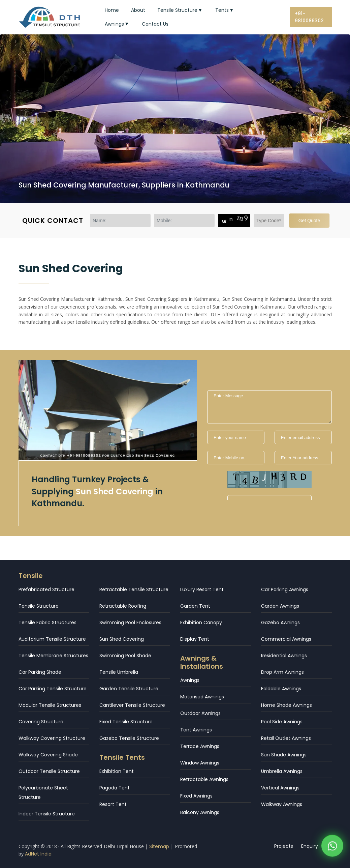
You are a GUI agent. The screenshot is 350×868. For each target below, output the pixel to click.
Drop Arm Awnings (282, 672)
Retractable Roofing (123, 606)
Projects (284, 846)
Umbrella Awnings (282, 771)
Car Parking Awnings (285, 589)
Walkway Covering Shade (48, 755)
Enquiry (310, 846)
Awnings (117, 24)
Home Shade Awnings (287, 705)
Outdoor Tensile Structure (49, 771)
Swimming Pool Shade (125, 656)
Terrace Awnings (200, 746)
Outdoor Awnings (200, 713)
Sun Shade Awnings (284, 755)
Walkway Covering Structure (52, 738)
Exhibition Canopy (201, 623)
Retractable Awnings (204, 779)
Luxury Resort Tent (202, 589)
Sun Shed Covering (122, 639)
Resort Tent (113, 804)
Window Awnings (200, 763)
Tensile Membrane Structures (53, 656)
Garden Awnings (280, 606)
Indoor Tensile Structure (47, 814)
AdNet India (38, 854)
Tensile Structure (180, 10)
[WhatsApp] (332, 848)
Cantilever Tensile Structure (132, 705)
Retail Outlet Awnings (286, 738)
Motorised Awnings (202, 697)
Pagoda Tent (115, 788)
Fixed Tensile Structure (126, 722)
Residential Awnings (284, 656)
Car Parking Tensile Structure (53, 689)
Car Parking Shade (40, 672)
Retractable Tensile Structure (134, 589)
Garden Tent (195, 606)
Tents (225, 10)
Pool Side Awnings (282, 722)
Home (112, 10)
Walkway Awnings (282, 804)
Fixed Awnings (196, 796)
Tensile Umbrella (119, 672)
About (138, 10)
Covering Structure (41, 722)
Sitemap (159, 846)
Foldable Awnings (281, 689)
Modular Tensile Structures (50, 705)
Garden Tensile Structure (129, 689)
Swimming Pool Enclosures (130, 623)
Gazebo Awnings (280, 623)
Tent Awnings (196, 730)
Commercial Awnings (286, 639)
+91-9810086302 (309, 17)
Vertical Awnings (280, 788)
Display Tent (195, 639)
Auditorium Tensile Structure (52, 639)
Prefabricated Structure (46, 589)
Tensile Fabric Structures (47, 623)
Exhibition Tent (117, 771)
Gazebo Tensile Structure (129, 738)
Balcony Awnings (200, 812)
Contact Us (155, 24)
